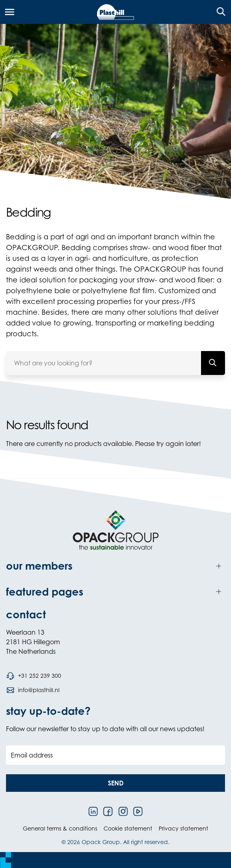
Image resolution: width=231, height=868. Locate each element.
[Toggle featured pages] (115, 592)
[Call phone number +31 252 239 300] (34, 676)
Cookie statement (128, 828)
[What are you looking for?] (213, 363)
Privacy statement (183, 828)
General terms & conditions (60, 828)
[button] (115, 783)
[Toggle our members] (115, 566)
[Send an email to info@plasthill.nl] (33, 690)
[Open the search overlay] (218, 12)
